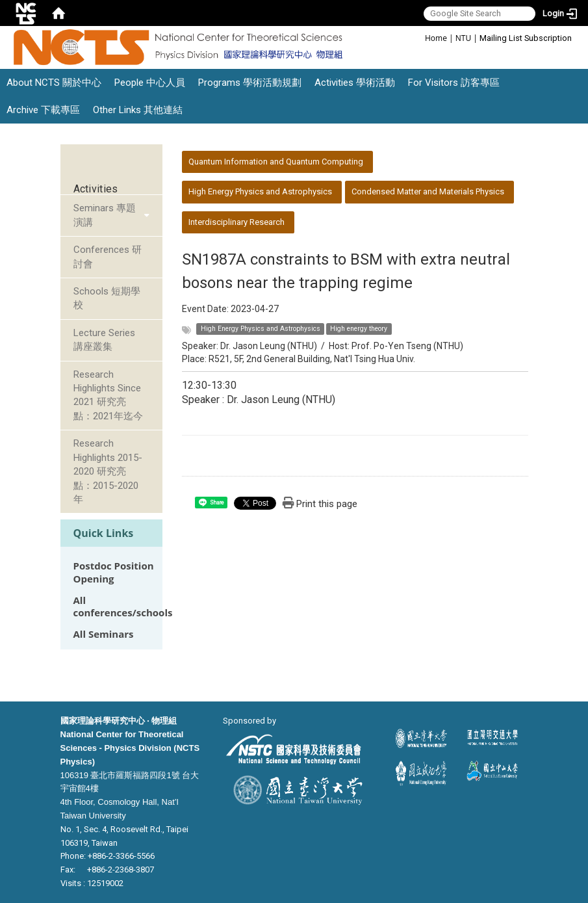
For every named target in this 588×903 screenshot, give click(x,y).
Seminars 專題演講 (105, 215)
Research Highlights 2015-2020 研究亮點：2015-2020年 (108, 471)
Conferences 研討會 (108, 256)
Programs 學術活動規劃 (250, 83)
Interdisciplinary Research (236, 222)
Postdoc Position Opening (114, 572)
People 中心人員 (150, 83)
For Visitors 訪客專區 (454, 83)
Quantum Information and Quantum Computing (276, 162)
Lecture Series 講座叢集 (104, 340)
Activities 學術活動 (355, 83)
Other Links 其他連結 (138, 110)
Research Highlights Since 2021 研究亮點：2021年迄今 (108, 395)
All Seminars (104, 634)
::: (418, 37)
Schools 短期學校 (107, 298)
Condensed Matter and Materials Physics (428, 191)
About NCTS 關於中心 (54, 83)
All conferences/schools (123, 607)
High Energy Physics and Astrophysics (260, 191)
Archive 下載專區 (43, 110)
